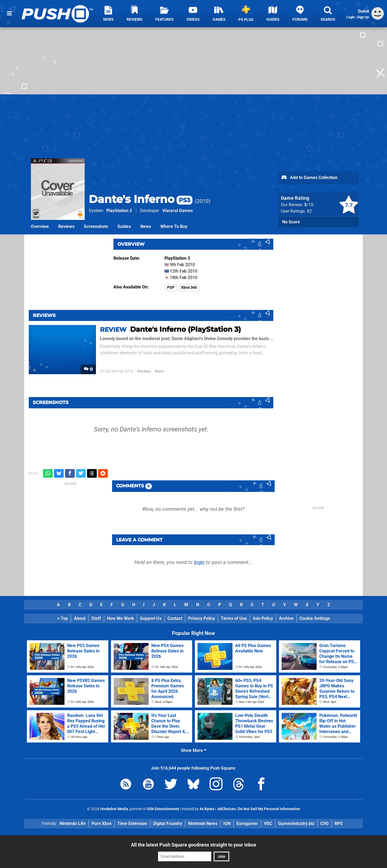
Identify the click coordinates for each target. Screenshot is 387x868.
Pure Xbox (102, 824)
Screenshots (96, 226)
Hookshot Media (114, 809)
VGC (268, 824)
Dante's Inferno (141, 199)
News (146, 226)
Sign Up (363, 17)
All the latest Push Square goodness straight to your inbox (193, 845)
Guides (124, 226)
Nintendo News (203, 824)
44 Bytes (207, 809)
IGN (227, 824)
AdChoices (226, 809)
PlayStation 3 (119, 211)
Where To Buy (174, 226)
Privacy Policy (202, 618)
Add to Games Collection (309, 178)
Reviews (66, 226)
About (80, 618)
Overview (40, 226)
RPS (339, 824)
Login (351, 17)
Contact (175, 618)
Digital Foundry (168, 824)
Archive (286, 618)
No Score (291, 222)
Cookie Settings (315, 618)
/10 (309, 205)
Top (63, 618)
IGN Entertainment (163, 809)
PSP (171, 287)
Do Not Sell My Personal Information (269, 809)
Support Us (151, 618)
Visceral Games (178, 211)
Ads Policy (263, 618)
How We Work (121, 618)
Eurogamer (247, 824)
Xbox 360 (189, 287)
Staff (96, 618)
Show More (194, 750)
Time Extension (132, 824)
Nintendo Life (73, 824)
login (199, 562)
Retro (160, 371)
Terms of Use (234, 618)
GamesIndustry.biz (296, 824)
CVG (325, 824)
